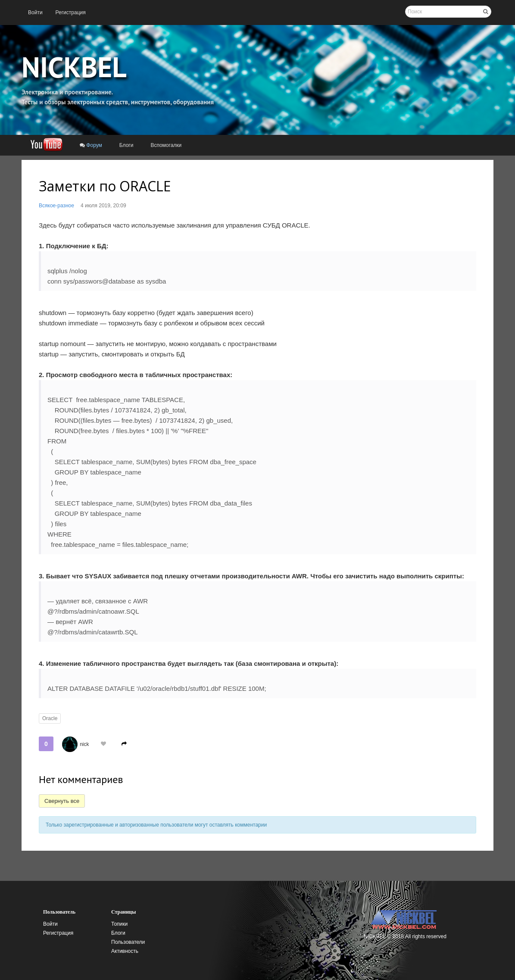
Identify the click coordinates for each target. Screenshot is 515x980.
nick (84, 744)
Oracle (50, 718)
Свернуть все (62, 801)
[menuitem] (35, 12)
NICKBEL (74, 67)
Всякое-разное (56, 206)
